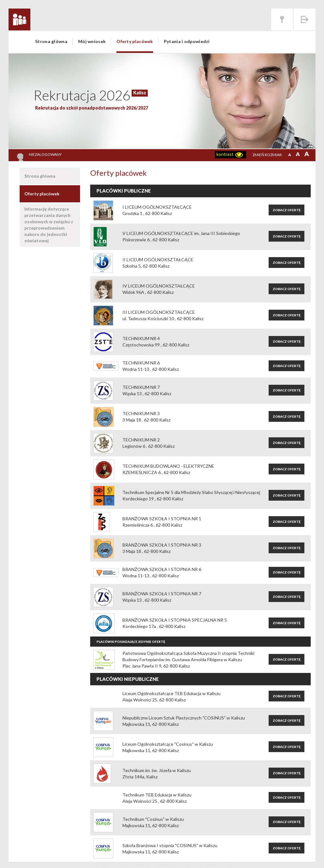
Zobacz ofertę (287, 210)
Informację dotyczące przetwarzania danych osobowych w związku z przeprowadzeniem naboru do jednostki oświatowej (49, 225)
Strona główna (51, 41)
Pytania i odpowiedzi (187, 41)
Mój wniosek (92, 41)
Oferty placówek (135, 41)
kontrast (225, 154)
